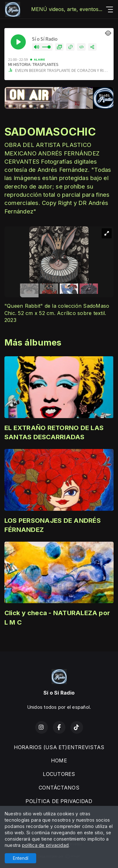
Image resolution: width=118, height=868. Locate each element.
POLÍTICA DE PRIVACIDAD (59, 801)
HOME (59, 760)
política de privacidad (45, 845)
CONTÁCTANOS (59, 788)
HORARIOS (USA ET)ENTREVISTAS (59, 747)
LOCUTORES (59, 774)
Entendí (21, 858)
